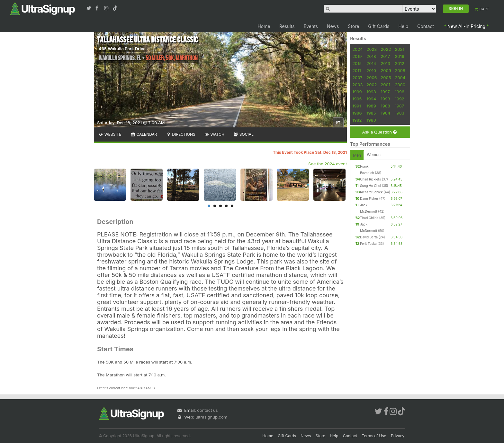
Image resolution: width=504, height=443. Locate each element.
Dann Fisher (369, 198)
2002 (372, 85)
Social (243, 134)
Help (404, 26)
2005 (386, 78)
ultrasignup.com (211, 417)
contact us (207, 410)
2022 (386, 49)
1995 (357, 99)
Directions (180, 134)
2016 (399, 56)
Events (311, 26)
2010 (371, 70)
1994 (371, 99)
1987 (399, 106)
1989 (371, 106)
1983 (399, 113)
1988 (385, 106)
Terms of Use (374, 436)
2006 (372, 78)
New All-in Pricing (466, 26)
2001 (385, 85)
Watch (214, 134)
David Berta (369, 237)
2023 (372, 49)
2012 (399, 63)
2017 (385, 56)
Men (357, 155)
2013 (385, 63)
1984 (385, 113)
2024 (357, 49)
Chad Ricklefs (370, 179)
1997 (385, 92)
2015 (357, 63)
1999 (357, 92)
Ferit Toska (368, 244)
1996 (399, 92)
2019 (357, 56)
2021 (399, 49)
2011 (357, 70)
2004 (400, 78)
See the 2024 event (328, 164)
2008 (400, 70)
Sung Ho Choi (370, 186)
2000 (400, 85)
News (333, 26)
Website (110, 134)
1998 (371, 92)
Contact (426, 26)
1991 (357, 106)
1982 (357, 120)
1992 (399, 99)
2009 (386, 70)
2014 (371, 63)
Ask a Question (379, 132)
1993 (385, 99)
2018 (371, 56)
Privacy (398, 436)
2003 (357, 85)
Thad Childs (369, 218)
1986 (357, 113)
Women (374, 155)
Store (353, 26)
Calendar (144, 134)
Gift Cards (379, 26)
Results (287, 26)
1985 (371, 113)
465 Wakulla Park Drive (122, 49)
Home (264, 26)
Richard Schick (371, 192)
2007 (357, 78)
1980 (371, 120)
